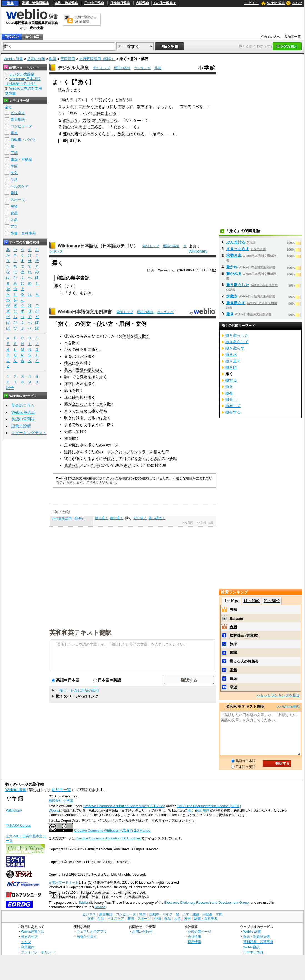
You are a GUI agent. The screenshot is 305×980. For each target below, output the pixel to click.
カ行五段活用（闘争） (97, 59)
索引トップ (102, 68)
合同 (233, 627)
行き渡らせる (106, 120)
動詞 (53, 59)
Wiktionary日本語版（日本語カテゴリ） (98, 246)
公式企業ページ (199, 931)
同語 (123, 100)
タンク (113, 452)
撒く (191, 811)
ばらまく (164, 107)
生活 (14, 180)
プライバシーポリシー (38, 952)
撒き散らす (236, 303)
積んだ (159, 452)
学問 (14, 166)
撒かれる (234, 274)
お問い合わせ (142, 931)
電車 (14, 133)
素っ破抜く (157, 518)
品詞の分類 (36, 59)
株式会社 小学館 (61, 801)
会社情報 (194, 936)
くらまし (106, 134)
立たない (80, 404)
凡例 (158, 68)
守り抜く (140, 518)
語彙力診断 (21, 426)
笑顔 (126, 336)
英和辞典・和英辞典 (258, 942)
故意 (121, 134)
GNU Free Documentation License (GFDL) (209, 806)
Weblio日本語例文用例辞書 (85, 312)
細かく (88, 107)
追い (127, 465)
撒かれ (232, 267)
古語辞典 (142, 3)
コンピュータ (21, 126)
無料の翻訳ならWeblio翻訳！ (85, 19)
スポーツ (18, 200)
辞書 (10, 3)
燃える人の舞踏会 (244, 661)
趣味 (14, 193)
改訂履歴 (203, 811)
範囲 (75, 107)
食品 (14, 213)
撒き (230, 314)
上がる (111, 113)
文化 (14, 173)
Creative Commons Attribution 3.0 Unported (108, 838)
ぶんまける (236, 242)
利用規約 (28, 947)
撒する (231, 380)
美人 (68, 370)
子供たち (111, 459)
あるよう (91, 425)
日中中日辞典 (94, 3)
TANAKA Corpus (18, 826)
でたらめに (82, 411)
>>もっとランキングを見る (278, 695)
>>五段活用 (205, 523)
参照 (87, 293)
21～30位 (272, 601)
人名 (14, 220)
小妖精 (171, 459)
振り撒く (142, 336)
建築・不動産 (21, 160)
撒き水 (231, 354)
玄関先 (186, 107)
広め (94, 127)
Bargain (236, 618)
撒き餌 (231, 367)
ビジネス (18, 113)
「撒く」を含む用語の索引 (77, 690)
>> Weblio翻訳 (289, 707)
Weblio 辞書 (276, 3)
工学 (14, 153)
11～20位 (252, 601)
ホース (113, 445)
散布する (145, 107)
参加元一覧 (292, 37)
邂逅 (233, 679)
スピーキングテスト (29, 433)
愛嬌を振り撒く (89, 370)
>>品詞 (188, 523)
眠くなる (84, 459)
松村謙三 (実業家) (244, 635)
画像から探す (87, 936)
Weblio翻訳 (252, 947)
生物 (14, 206)
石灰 (80, 384)
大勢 (86, 120)
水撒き (232, 296)
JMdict (83, 903)
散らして (71, 120)
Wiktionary (198, 251)
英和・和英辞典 (66, 3)
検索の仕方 (29, 936)
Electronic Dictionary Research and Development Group (206, 903)
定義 (233, 670)
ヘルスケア (20, 186)
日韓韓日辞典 (120, 3)
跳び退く (117, 518)
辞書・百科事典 (23, 233)
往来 (68, 363)
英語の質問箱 (23, 419)
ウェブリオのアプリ (92, 931)
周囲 (82, 127)
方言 (14, 226)
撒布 (229, 393)
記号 (10, 388)
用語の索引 (122, 68)
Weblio (54, 811)
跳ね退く (102, 518)
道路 (68, 452)
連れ (67, 134)
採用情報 (194, 942)
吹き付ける (74, 418)
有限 (233, 610)
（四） (79, 100)
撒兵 (229, 386)
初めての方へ (270, 37)
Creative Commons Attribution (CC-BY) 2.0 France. (113, 831)
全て (8, 107)
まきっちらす (238, 249)
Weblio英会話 (23, 412)
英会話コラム (23, 405)
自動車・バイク (23, 140)
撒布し (231, 399)
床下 (68, 384)
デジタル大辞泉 (73, 68)
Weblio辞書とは (33, 931)
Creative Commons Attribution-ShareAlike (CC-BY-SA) (124, 806)
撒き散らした (238, 285)
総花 (68, 390)
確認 (233, 653)
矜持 (233, 644)
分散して (72, 431)
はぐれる (137, 134)
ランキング (142, 68)
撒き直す (233, 361)
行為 (103, 411)
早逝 (233, 687)
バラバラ (80, 356)
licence (100, 907)
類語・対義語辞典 (36, 3)
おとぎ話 (154, 459)
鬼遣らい (72, 465)
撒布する (233, 412)
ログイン (251, 3)
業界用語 (18, 120)
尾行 (156, 134)
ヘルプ (297, 3)
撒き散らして (237, 342)
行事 (95, 465)
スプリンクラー (136, 452)
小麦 (68, 349)
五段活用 (68, 59)
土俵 (97, 113)
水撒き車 (234, 255)
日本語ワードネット (64, 883)
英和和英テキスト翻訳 (81, 632)
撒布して (233, 406)
